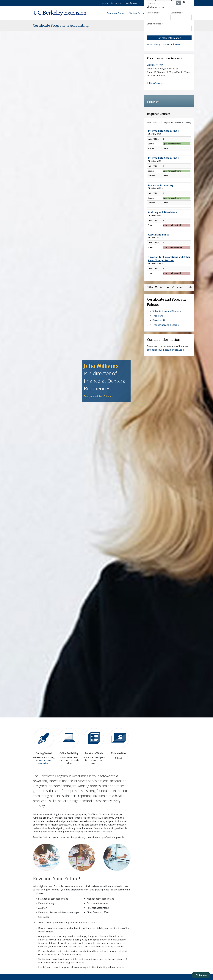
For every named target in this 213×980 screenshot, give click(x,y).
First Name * (158, 16)
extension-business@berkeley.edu (165, 350)
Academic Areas (116, 13)
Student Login (116, 3)
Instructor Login (131, 3)
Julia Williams (101, 366)
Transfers (158, 316)
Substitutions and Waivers (167, 311)
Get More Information (169, 38)
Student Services (138, 13)
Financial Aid (159, 320)
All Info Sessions (156, 83)
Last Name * (181, 16)
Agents (105, 3)
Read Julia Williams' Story (97, 396)
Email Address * (169, 27)
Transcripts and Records (166, 325)
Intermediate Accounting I (45, 762)
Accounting (155, 65)
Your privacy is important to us (163, 44)
